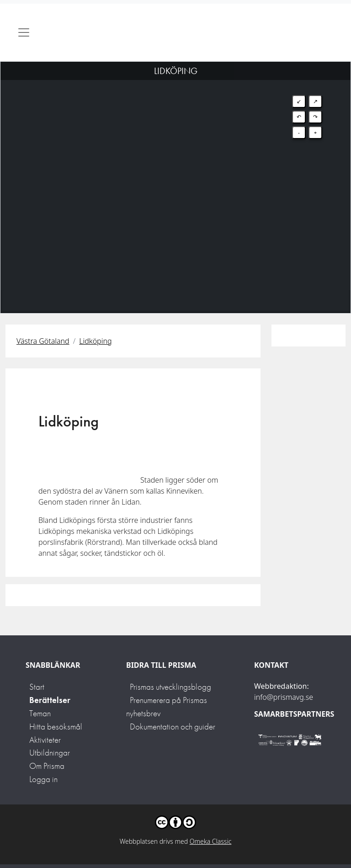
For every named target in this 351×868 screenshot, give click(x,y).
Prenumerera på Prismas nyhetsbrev (167, 707)
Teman (40, 713)
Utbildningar (50, 753)
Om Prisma (47, 766)
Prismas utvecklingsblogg (170, 687)
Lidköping (95, 341)
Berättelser (50, 700)
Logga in (43, 779)
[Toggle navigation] (24, 32)
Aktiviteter (45, 740)
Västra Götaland (43, 341)
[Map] (175, 176)
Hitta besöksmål (56, 727)
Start (37, 687)
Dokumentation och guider (173, 727)
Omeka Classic (211, 841)
